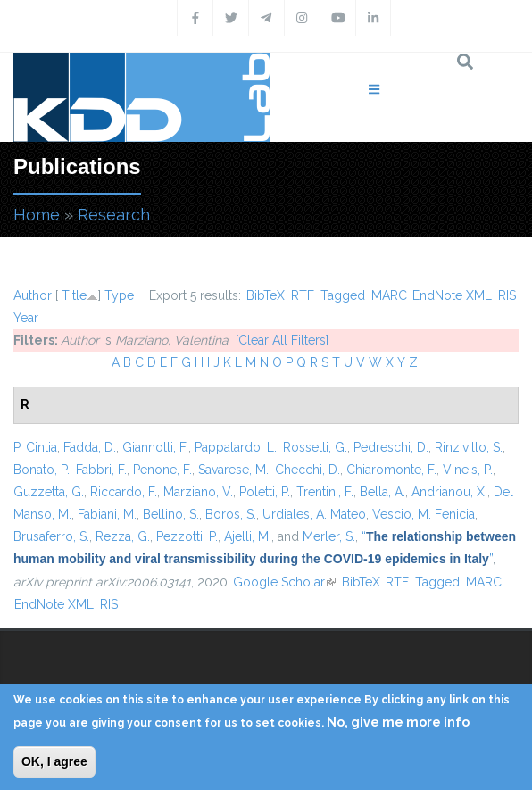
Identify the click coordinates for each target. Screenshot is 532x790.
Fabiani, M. (107, 514)
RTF (303, 295)
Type (119, 295)
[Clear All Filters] (282, 340)
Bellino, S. (171, 514)
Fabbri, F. (101, 470)
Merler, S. (329, 536)
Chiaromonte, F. (391, 470)
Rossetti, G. (315, 447)
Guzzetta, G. (49, 492)
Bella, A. (382, 492)
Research (114, 215)
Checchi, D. (308, 470)
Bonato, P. (42, 470)
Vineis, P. (468, 470)
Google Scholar (284, 582)
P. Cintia (35, 447)
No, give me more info (398, 722)
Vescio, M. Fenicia (424, 514)
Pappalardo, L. (236, 447)
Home (37, 215)
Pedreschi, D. (391, 447)
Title (74, 295)
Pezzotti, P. (187, 536)
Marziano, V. (198, 492)
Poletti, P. (265, 492)
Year (26, 318)
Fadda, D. (90, 447)
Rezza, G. (123, 536)
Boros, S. (231, 514)
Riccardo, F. (124, 492)
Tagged (343, 295)
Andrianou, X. (449, 492)
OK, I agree (54, 761)
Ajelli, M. (248, 536)
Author (33, 295)
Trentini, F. (325, 492)
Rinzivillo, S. (469, 447)
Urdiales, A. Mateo (314, 514)
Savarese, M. (233, 470)
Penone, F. (162, 470)
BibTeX (266, 295)
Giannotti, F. (155, 447)
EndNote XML (452, 295)
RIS (507, 295)
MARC (389, 295)
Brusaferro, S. (51, 536)
